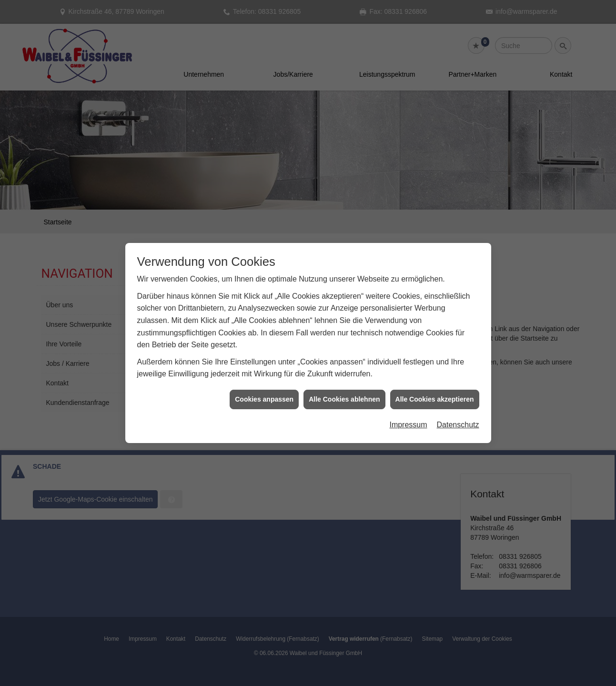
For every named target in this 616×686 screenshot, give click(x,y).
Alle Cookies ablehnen (344, 390)
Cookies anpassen (264, 390)
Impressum (408, 416)
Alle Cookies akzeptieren (435, 390)
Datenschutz (458, 416)
